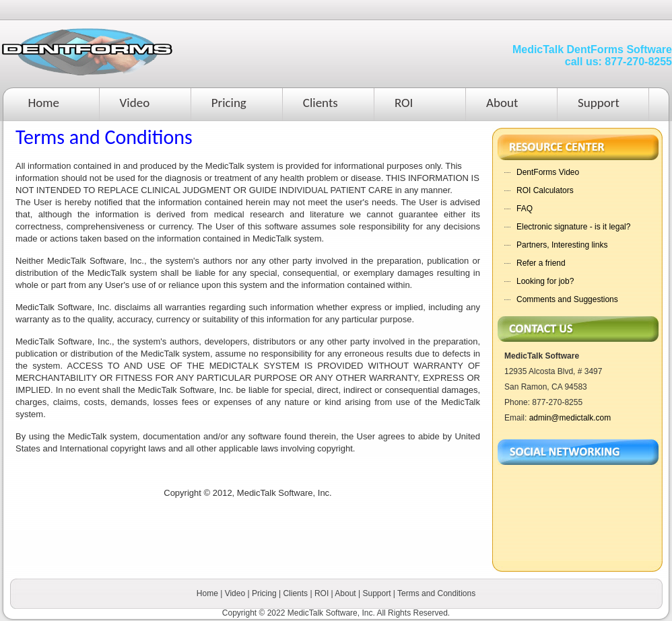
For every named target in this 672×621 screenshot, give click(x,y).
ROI (404, 103)
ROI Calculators (545, 190)
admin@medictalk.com (570, 418)
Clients (321, 103)
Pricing (229, 103)
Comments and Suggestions (567, 299)
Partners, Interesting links (562, 245)
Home (44, 103)
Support (599, 103)
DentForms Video (548, 172)
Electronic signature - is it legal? (573, 227)
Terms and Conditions (436, 593)
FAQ (525, 209)
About (502, 103)
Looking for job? (545, 281)
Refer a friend (541, 263)
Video (135, 103)
